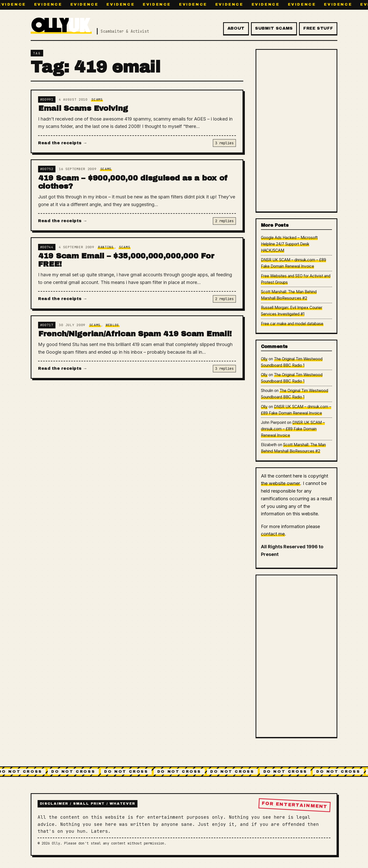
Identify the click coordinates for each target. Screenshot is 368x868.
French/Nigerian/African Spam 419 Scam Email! (135, 334)
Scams (97, 99)
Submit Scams (274, 28)
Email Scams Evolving (83, 108)
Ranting (106, 247)
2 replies (224, 221)
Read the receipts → (63, 143)
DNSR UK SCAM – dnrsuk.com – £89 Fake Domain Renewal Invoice (293, 429)
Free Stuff (318, 28)
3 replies (224, 143)
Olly (264, 359)
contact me (273, 534)
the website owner (280, 483)
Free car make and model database (292, 324)
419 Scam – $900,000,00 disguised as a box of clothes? (133, 182)
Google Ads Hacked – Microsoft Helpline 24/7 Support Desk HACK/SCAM (289, 244)
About (236, 28)
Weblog (112, 325)
